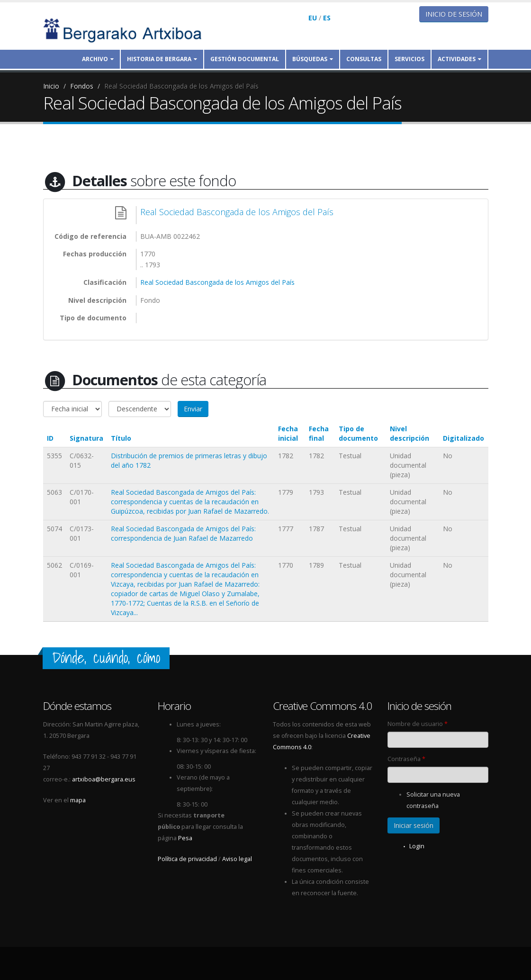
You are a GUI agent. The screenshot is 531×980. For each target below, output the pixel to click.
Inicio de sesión (454, 14)
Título (121, 438)
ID (50, 438)
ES (327, 18)
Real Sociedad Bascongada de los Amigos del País (181, 86)
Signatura (86, 438)
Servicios (409, 59)
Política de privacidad (187, 859)
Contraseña (406, 759)
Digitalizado (463, 438)
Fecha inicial (288, 433)
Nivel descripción (409, 433)
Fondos (82, 86)
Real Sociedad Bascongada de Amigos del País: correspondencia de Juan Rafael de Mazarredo (183, 533)
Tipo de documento (358, 433)
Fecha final (319, 433)
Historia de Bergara (162, 59)
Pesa (185, 838)
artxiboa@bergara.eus (104, 779)
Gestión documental (245, 59)
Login (417, 846)
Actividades (459, 59)
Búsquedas (313, 59)
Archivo (98, 59)
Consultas (364, 59)
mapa (78, 800)
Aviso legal (237, 859)
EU (313, 18)
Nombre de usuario (418, 724)
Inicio (51, 86)
